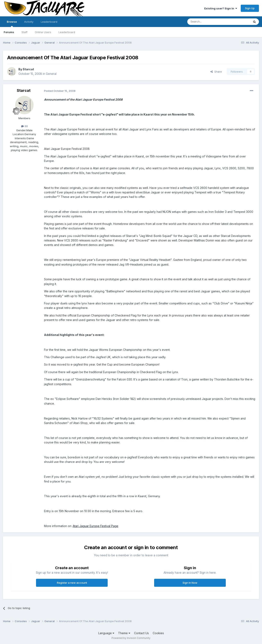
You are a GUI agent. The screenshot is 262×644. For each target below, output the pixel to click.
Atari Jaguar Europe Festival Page (95, 526)
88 (24, 126)
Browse (12, 24)
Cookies (158, 633)
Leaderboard (67, 32)
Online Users (43, 32)
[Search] (208, 22)
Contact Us (141, 633)
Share (216, 72)
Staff (24, 32)
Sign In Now (190, 583)
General (51, 74)
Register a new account (72, 583)
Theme (124, 633)
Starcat (28, 69)
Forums (9, 32)
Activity (29, 22)
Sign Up (250, 8)
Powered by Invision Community (131, 638)
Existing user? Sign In (221, 8)
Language (106, 633)
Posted (60, 91)
